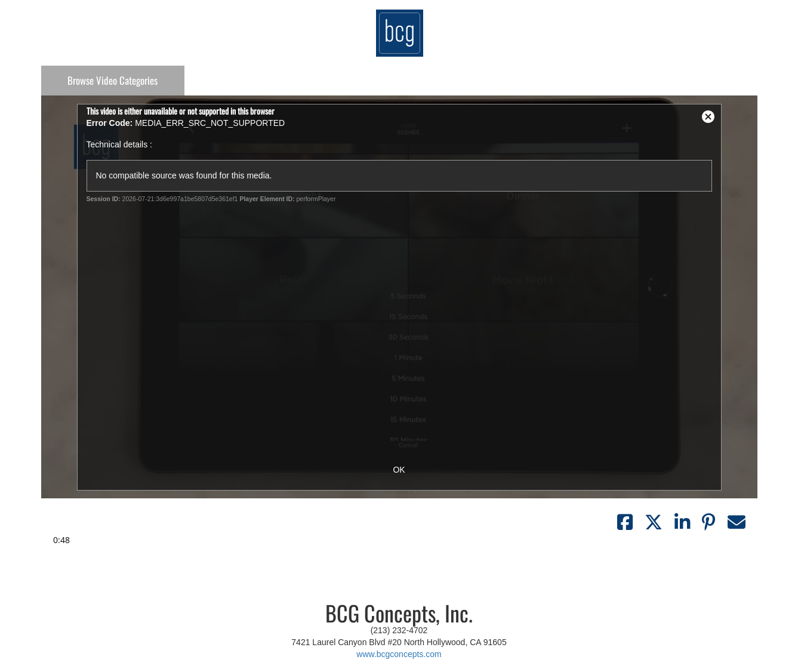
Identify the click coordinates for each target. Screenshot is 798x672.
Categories (113, 80)
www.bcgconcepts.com (399, 654)
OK (399, 470)
